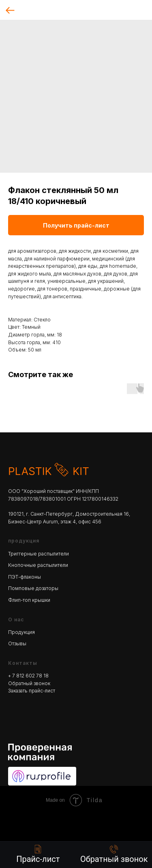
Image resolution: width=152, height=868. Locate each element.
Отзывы (17, 643)
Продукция (21, 632)
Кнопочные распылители (38, 565)
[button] (114, 854)
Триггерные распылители (39, 554)
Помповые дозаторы (33, 588)
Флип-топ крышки (29, 600)
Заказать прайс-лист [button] (32, 691)
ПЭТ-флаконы (25, 577)
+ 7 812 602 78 (26, 676)
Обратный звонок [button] (29, 683)
